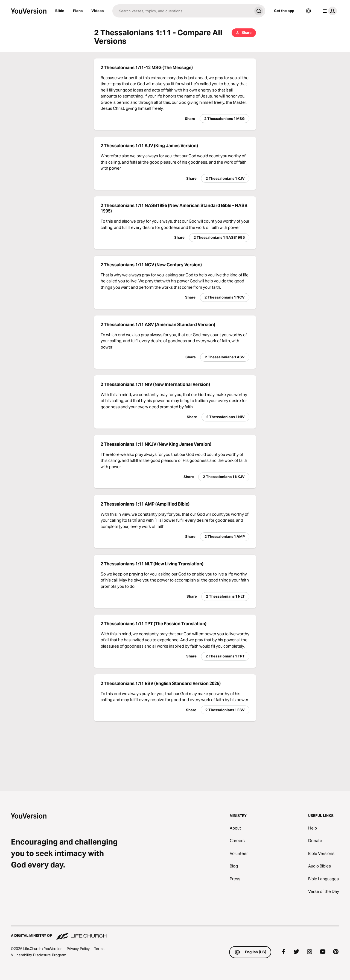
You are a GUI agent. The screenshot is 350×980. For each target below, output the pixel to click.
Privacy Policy (78, 949)
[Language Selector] (308, 11)
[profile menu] (329, 11)
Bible (60, 11)
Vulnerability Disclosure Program (39, 955)
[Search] (182, 11)
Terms (99, 949)
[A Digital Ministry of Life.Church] (175, 933)
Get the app (284, 11)
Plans (78, 11)
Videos (97, 11)
